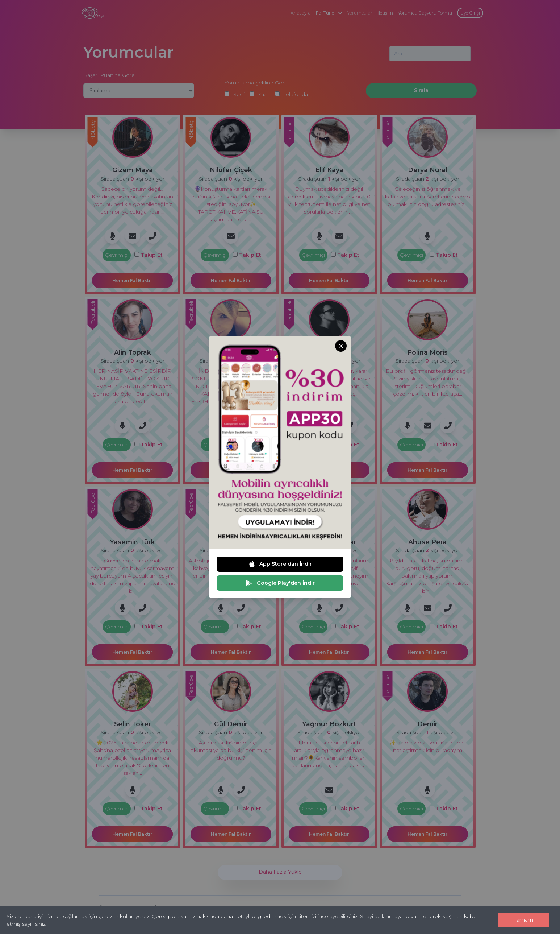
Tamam (523, 920)
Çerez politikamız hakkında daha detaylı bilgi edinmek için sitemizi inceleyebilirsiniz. (255, 916)
